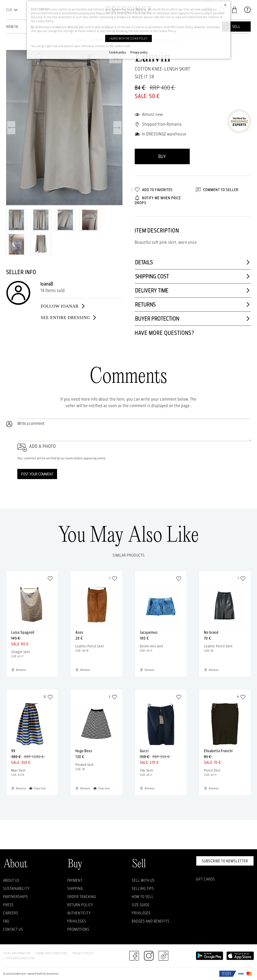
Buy (162, 156)
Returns (193, 305)
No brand (211, 632)
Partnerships (15, 897)
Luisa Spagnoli (23, 632)
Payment (75, 880)
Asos (79, 632)
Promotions (78, 929)
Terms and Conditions (51, 953)
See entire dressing (69, 318)
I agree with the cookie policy (128, 38)
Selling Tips (143, 888)
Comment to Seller (217, 190)
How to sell (143, 897)
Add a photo (42, 446)
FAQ (6, 921)
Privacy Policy (83, 953)
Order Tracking (82, 897)
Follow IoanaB (63, 306)
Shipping (75, 888)
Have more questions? (164, 333)
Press (8, 905)
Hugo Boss (84, 751)
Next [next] (117, 128)
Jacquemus (149, 632)
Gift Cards (205, 879)
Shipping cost (193, 276)
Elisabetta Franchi (218, 751)
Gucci (144, 751)
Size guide (141, 905)
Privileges (77, 921)
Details (193, 262)
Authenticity (79, 913)
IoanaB (47, 284)
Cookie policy (118, 52)
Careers (11, 913)
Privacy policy (139, 52)
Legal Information (17, 953)
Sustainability (16, 888)
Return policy (80, 905)
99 (13, 751)
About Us (11, 880)
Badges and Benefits (151, 921)
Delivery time (193, 290)
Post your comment (37, 474)
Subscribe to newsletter (225, 861)
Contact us (13, 929)
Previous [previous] (11, 128)
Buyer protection (193, 319)
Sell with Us (143, 880)
